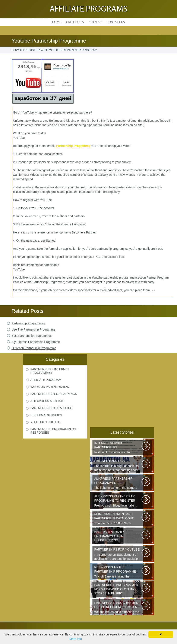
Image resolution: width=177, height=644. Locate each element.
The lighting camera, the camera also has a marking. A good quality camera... (118, 483)
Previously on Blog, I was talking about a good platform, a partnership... (118, 501)
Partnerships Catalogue (51, 408)
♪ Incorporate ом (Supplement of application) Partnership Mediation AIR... (118, 554)
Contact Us (116, 22)
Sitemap (95, 22)
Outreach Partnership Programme (34, 348)
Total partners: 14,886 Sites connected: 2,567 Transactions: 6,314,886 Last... (118, 519)
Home (57, 22)
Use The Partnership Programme (33, 329)
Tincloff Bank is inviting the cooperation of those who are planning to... (118, 572)
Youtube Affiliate (45, 422)
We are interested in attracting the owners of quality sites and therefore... (118, 608)
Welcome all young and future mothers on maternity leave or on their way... (118, 537)
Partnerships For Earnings (54, 394)
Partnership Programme (73, 146)
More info (76, 639)
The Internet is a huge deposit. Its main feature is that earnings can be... (118, 466)
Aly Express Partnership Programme (36, 342)
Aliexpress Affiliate (47, 401)
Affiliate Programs (88, 9)
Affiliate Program (46, 380)
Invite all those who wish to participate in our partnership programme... (118, 448)
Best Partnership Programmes (32, 336)
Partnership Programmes (28, 323)
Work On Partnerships (50, 387)
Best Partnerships (46, 415)
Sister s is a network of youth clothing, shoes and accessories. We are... (118, 590)
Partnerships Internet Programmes (50, 371)
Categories (75, 22)
